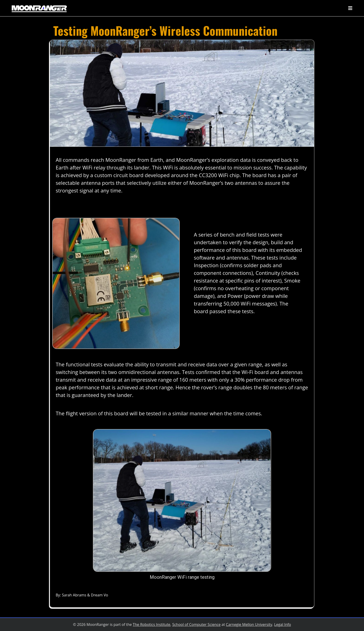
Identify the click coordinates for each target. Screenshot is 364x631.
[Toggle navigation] (350, 8)
